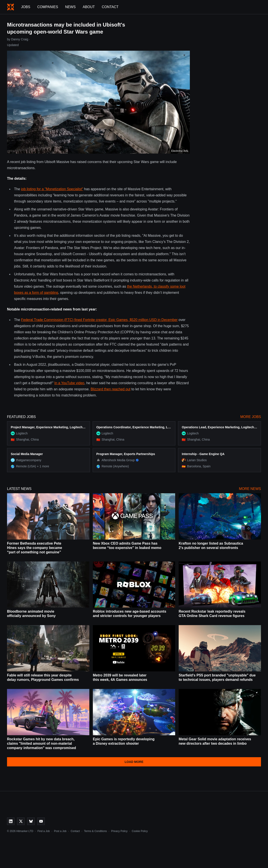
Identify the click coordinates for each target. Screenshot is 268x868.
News (70, 7)
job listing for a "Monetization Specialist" (52, 189)
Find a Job (44, 831)
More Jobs (251, 417)
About (89, 7)
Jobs (26, 7)
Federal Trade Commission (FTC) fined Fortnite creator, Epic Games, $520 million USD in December (99, 320)
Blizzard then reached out (111, 389)
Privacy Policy (119, 831)
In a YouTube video (69, 383)
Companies (48, 7)
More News (250, 489)
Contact (110, 7)
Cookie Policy (140, 831)
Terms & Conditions (95, 831)
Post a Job (60, 831)
